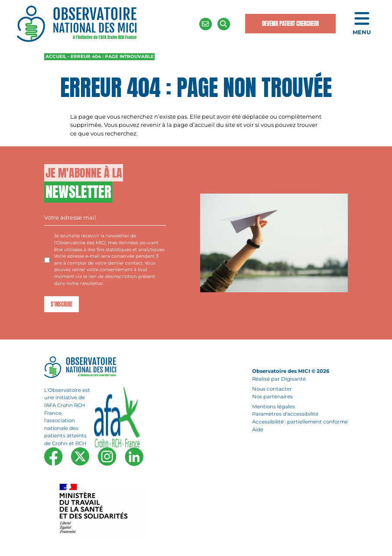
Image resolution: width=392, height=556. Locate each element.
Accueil (56, 57)
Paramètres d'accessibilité (285, 414)
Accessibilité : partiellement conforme (300, 422)
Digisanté (293, 379)
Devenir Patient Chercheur (290, 24)
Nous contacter (272, 389)
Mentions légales (274, 407)
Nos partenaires (272, 397)
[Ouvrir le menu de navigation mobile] (362, 24)
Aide (258, 430)
